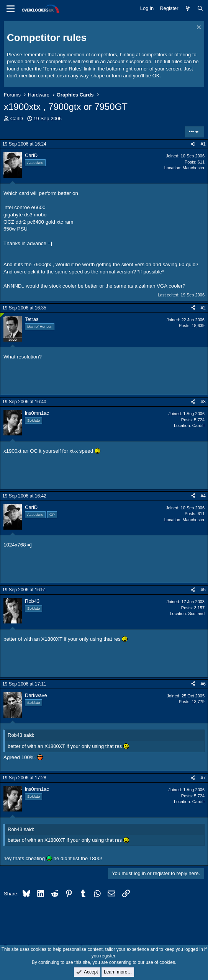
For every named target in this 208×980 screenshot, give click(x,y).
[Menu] (11, 9)
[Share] (193, 144)
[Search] (200, 8)
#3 (203, 402)
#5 (203, 590)
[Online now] (2, 315)
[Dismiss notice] (198, 28)
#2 (203, 308)
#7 (203, 778)
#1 (203, 144)
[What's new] (188, 8)
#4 (203, 496)
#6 (203, 684)
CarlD (17, 119)
